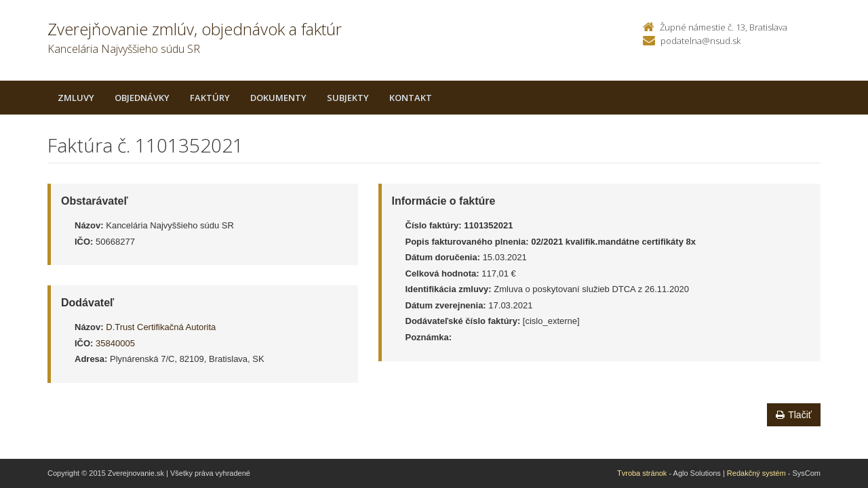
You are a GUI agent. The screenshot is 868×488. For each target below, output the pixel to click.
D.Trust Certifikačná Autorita (161, 327)
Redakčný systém (756, 473)
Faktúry (210, 98)
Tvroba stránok (642, 473)
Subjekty (348, 98)
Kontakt (411, 98)
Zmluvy (76, 98)
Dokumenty (278, 98)
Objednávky (142, 98)
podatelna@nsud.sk (701, 41)
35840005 (115, 343)
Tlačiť (794, 415)
